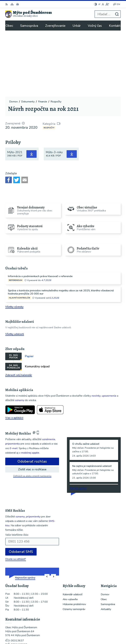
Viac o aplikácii (14, 351)
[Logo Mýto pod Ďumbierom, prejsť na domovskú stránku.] (29, 14)
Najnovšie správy (25, 511)
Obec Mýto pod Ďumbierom (101, 631)
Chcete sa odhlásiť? (16, 493)
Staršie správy (78, 422)
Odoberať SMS (21, 485)
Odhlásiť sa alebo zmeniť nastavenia (32, 410)
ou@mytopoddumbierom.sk (22, 593)
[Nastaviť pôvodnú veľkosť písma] (103, 4)
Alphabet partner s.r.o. (104, 626)
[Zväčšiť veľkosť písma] (107, 4)
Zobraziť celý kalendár (19, 309)
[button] (47, 510)
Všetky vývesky (14, 240)
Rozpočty (49, 61)
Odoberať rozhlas (32, 395)
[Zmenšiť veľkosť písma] (99, 4)
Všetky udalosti (15, 268)
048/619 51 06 (15, 589)
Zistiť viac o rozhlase (32, 403)
